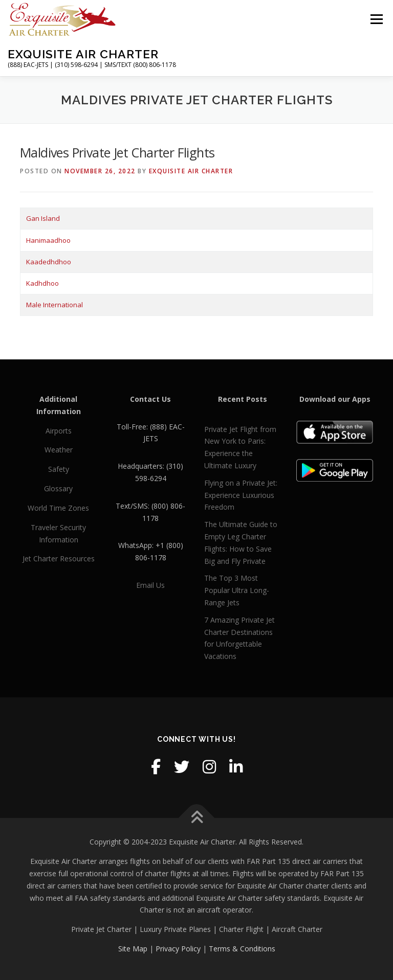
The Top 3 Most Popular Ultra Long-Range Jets (237, 590)
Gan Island (43, 218)
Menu (376, 19)
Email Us (150, 585)
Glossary (58, 488)
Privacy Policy (178, 949)
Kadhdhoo (42, 283)
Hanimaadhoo (48, 240)
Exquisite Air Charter (83, 54)
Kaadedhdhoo (49, 262)
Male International (54, 305)
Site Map (133, 949)
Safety (59, 469)
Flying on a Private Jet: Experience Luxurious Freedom (241, 495)
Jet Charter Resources (59, 559)
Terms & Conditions (242, 949)
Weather (59, 450)
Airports (59, 431)
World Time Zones (58, 508)
